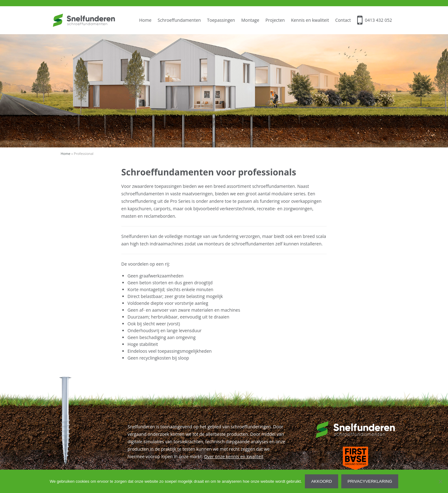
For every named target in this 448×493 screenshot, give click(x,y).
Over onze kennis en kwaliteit (234, 456)
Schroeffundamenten (179, 20)
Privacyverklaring (370, 481)
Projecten (275, 20)
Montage (250, 20)
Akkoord (322, 481)
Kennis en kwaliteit (310, 20)
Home (145, 20)
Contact (343, 20)
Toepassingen (221, 20)
